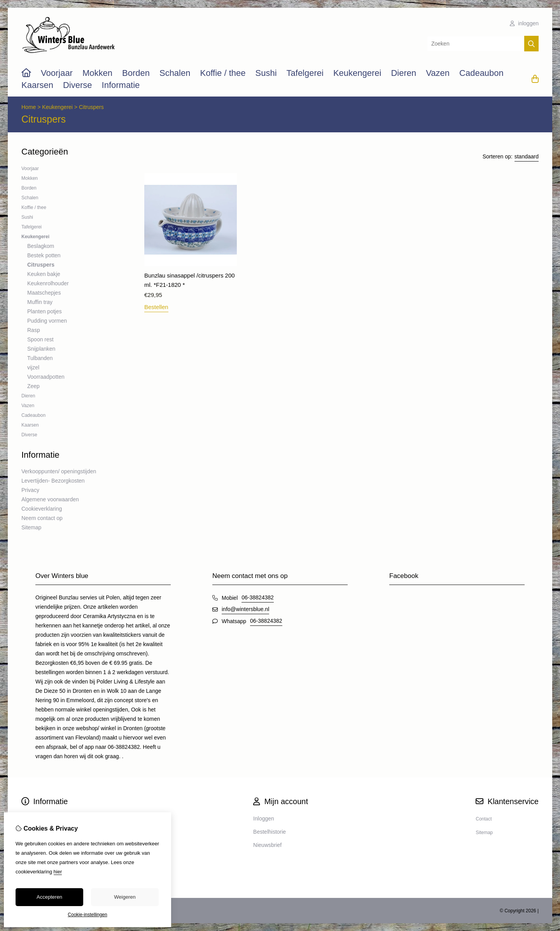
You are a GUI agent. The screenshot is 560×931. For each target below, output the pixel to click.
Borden (136, 73)
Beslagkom (41, 246)
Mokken (97, 73)
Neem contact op (42, 518)
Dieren (403, 73)
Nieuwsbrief (267, 845)
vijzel (33, 367)
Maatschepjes (44, 293)
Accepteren (49, 897)
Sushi (266, 73)
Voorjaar (57, 73)
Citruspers (91, 107)
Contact (484, 819)
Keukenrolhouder (48, 283)
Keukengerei (357, 73)
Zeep (33, 386)
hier (58, 872)
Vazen (438, 73)
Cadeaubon (481, 73)
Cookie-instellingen (87, 915)
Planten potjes (45, 311)
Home (29, 107)
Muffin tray (40, 302)
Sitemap (31, 527)
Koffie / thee (223, 73)
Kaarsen (37, 85)
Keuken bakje (44, 274)
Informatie (121, 85)
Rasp (34, 330)
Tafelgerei (305, 73)
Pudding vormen (47, 321)
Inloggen (264, 819)
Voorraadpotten (46, 377)
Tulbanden (40, 358)
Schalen (175, 73)
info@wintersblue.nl (245, 609)
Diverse (78, 85)
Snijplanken (41, 349)
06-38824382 (258, 597)
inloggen (524, 23)
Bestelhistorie (269, 832)
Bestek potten (44, 255)
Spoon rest (40, 339)
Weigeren (125, 897)
